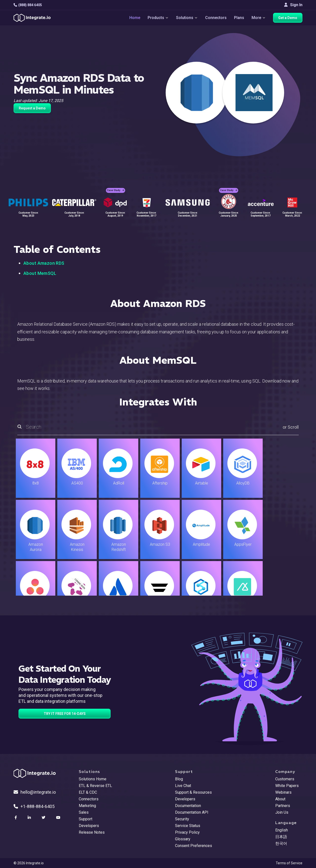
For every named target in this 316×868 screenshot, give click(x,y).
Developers (89, 826)
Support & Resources (193, 792)
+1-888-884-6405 (34, 806)
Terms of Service (289, 863)
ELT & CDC (88, 792)
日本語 (281, 837)
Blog (179, 779)
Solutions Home (93, 779)
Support (86, 819)
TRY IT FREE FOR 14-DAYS (65, 714)
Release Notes (92, 832)
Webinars (283, 792)
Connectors (216, 18)
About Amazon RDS (44, 263)
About (280, 799)
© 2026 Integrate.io (29, 863)
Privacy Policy (187, 832)
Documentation (188, 806)
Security (182, 819)
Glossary (183, 839)
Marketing (87, 806)
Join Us (282, 812)
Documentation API (192, 812)
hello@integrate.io (35, 792)
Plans (239, 18)
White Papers (287, 786)
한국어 (281, 843)
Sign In (293, 5)
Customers (285, 779)
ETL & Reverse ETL (95, 786)
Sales (84, 812)
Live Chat (183, 786)
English (282, 830)
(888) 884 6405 (28, 5)
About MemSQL (40, 273)
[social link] (16, 818)
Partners (283, 806)
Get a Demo (288, 18)
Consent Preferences (194, 846)
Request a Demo (32, 108)
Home (135, 18)
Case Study (116, 190)
